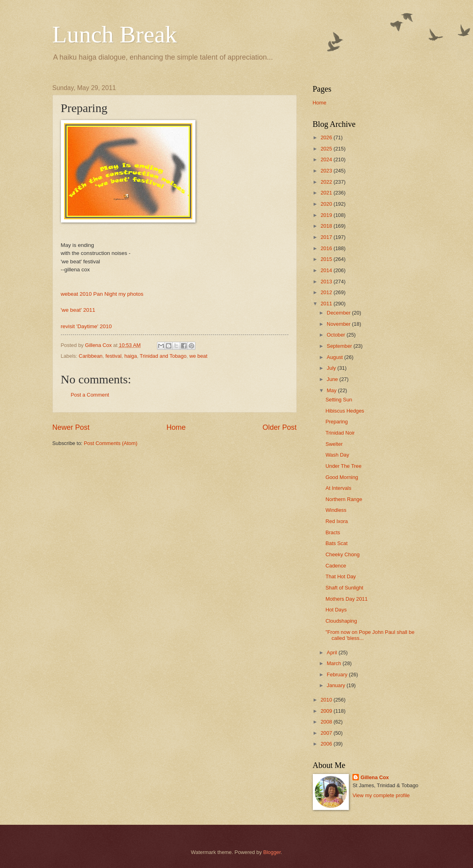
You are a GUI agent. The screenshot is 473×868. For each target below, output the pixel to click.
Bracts (333, 532)
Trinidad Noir (340, 433)
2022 (327, 182)
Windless (336, 510)
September (340, 346)
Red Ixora (337, 521)
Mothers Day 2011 (347, 599)
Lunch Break (115, 34)
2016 (327, 248)
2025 (327, 149)
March (335, 663)
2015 (327, 259)
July (332, 368)
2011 (327, 304)
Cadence (336, 566)
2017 (327, 237)
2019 (327, 215)
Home (176, 427)
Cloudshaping (341, 621)
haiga (131, 356)
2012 (327, 292)
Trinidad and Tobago (163, 356)
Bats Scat (337, 543)
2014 (327, 270)
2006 (327, 744)
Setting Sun (339, 400)
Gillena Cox (375, 777)
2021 (327, 193)
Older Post (279, 427)
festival (113, 356)
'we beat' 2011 (78, 310)
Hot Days (336, 610)
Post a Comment (90, 395)
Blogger (272, 852)
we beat (198, 356)
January (337, 685)
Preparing (337, 422)
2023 (327, 171)
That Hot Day (341, 576)
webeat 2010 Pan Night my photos (102, 294)
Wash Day (337, 455)
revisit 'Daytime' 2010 (87, 326)
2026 (327, 137)
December (339, 313)
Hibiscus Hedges (345, 411)
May (332, 390)
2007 (327, 733)
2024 (327, 159)
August (336, 357)
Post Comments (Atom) (111, 443)
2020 (327, 204)
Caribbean (91, 356)
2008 (327, 722)
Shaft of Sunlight (344, 588)
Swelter (334, 444)
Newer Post (71, 427)
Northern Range (344, 499)
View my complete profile (381, 795)
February (338, 675)
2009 (327, 711)
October (337, 335)
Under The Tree (344, 466)
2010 (327, 700)
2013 (327, 282)
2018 (327, 226)
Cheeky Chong (343, 554)
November (339, 324)
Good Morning (342, 477)
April (333, 653)
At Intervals (338, 488)
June (333, 379)
